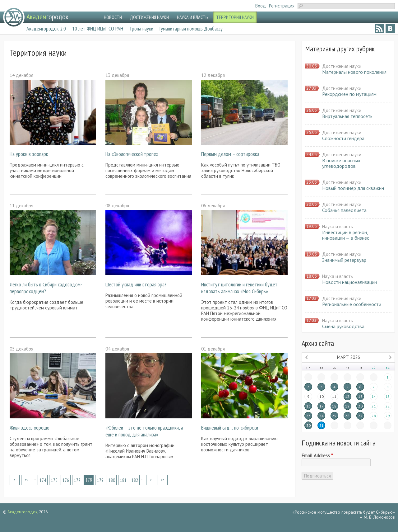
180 (112, 480)
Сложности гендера (343, 138)
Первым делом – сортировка (230, 154)
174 (43, 480)
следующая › (151, 480)
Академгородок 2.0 (46, 28)
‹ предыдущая (26, 480)
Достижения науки (342, 66)
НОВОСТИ (113, 17)
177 (77, 480)
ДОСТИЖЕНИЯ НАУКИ (149, 17)
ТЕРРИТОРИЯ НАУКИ (235, 17)
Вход (261, 6)
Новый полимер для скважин (353, 188)
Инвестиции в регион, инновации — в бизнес (346, 235)
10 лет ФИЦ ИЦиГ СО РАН (98, 28)
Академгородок (22, 512)
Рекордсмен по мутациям (349, 94)
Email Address (317, 456)
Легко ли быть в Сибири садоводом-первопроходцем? (46, 288)
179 (100, 480)
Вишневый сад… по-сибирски (230, 428)
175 (54, 480)
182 (135, 480)
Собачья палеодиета (344, 210)
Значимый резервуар (344, 260)
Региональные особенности (352, 304)
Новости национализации (349, 282)
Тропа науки (141, 28)
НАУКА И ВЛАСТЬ (192, 17)
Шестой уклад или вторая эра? (136, 284)
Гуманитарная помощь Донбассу (191, 28)
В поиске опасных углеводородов (341, 163)
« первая (15, 480)
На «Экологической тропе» (132, 154)
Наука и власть (338, 226)
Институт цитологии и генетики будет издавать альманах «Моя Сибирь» (239, 288)
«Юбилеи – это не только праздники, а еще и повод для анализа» (144, 431)
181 (123, 480)
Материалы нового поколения (354, 72)
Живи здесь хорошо (30, 428)
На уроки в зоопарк (29, 154)
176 (66, 480)
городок (47, 17)
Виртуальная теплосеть (347, 116)
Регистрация (282, 6)
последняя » (163, 480)
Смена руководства (343, 326)
